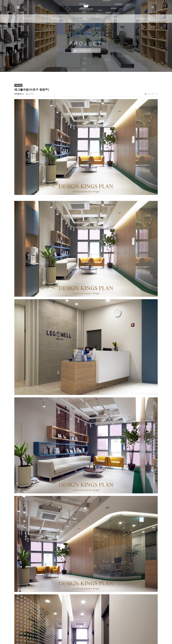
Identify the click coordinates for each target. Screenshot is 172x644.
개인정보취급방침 (24, 601)
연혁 (126, 625)
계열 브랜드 (129, 628)
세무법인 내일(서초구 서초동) (34, 572)
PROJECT (29, 18)
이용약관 (39, 601)
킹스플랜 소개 (129, 619)
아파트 (101, 625)
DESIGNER (57, 18)
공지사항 (140, 619)
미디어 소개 (141, 622)
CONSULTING (143, 18)
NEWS (115, 18)
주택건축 (102, 622)
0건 (23, 94)
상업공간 (102, 619)
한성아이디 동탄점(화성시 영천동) (35, 577)
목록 (154, 565)
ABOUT (86, 18)
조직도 (127, 622)
